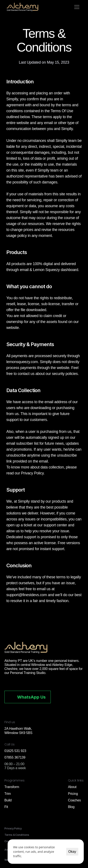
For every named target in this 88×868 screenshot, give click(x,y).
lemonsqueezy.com (22, 362)
